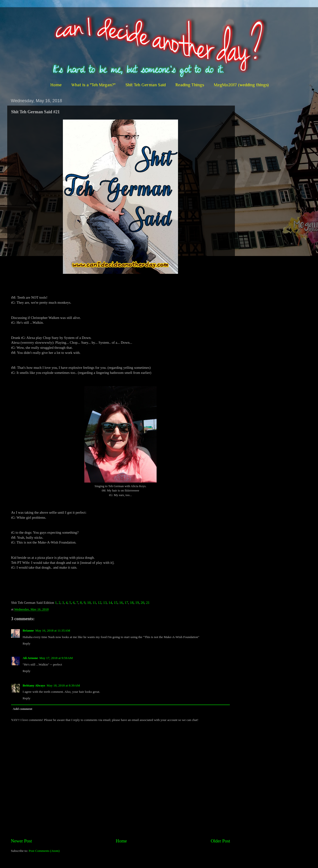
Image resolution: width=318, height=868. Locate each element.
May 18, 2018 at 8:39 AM (63, 685)
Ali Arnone (30, 658)
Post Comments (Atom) (44, 851)
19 (137, 603)
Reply (26, 643)
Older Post (220, 841)
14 (110, 603)
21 (148, 603)
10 (89, 603)
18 (132, 603)
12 (100, 603)
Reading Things (190, 85)
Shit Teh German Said (146, 85)
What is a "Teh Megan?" (93, 85)
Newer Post (21, 841)
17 (126, 603)
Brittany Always (34, 685)
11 (94, 603)
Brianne (28, 630)
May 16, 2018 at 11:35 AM (53, 630)
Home (56, 85)
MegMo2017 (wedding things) (241, 85)
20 (142, 603)
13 (105, 603)
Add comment (23, 709)
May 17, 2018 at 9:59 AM (56, 658)
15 (116, 603)
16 (121, 603)
